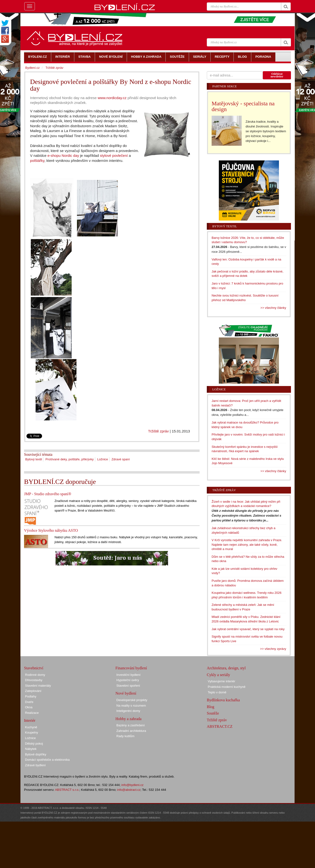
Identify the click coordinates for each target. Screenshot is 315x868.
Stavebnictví (34, 668)
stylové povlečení (114, 155)
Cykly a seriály (218, 675)
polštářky (37, 161)
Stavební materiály (38, 686)
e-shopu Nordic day (63, 155)
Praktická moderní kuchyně (227, 687)
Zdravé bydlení (35, 765)
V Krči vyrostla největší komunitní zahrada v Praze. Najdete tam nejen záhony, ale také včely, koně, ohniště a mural (247, 545)
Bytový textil (34, 459)
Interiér (30, 720)
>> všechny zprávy (273, 649)
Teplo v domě (217, 692)
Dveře (29, 702)
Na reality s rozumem (131, 706)
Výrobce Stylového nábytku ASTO (51, 530)
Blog (211, 707)
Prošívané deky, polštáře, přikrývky (70, 459)
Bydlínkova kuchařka (223, 700)
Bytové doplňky (36, 754)
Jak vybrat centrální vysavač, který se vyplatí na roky (248, 629)
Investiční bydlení (128, 675)
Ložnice (103, 459)
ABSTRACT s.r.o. (67, 790)
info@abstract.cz (129, 790)
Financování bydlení (131, 668)
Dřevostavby (34, 680)
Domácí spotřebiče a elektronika (47, 760)
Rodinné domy (35, 675)
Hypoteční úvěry (128, 680)
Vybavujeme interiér (221, 681)
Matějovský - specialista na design (243, 106)
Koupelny (31, 732)
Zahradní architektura (131, 731)
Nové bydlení (126, 693)
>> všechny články (273, 308)
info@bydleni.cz (132, 785)
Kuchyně (31, 727)
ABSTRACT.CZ (220, 726)
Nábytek (31, 749)
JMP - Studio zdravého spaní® (48, 494)
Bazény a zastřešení (131, 725)
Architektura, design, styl (226, 668)
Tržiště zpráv (158, 431)
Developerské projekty (132, 700)
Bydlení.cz (32, 68)
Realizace (32, 713)
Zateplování (33, 691)
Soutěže (213, 713)
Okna (29, 707)
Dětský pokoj (34, 744)
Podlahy (31, 696)
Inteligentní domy (128, 711)
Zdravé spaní (121, 459)
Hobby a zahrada (128, 719)
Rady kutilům (125, 736)
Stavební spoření (128, 686)
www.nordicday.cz (112, 98)
